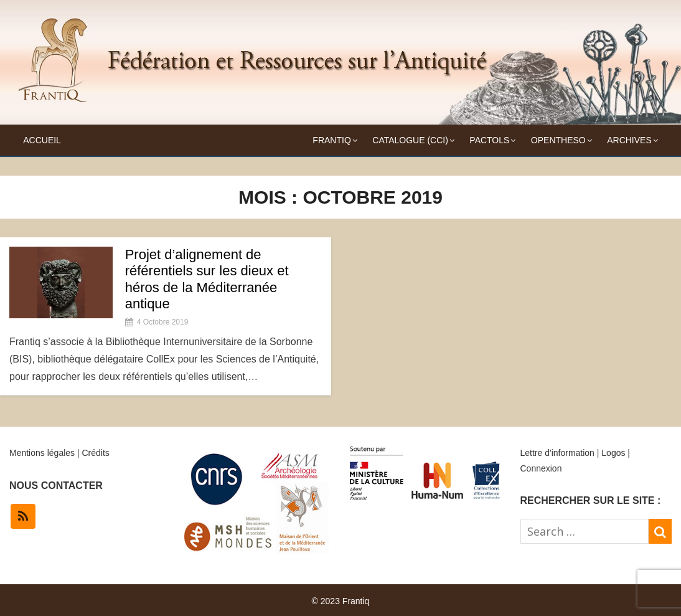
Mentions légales (42, 453)
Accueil (42, 140)
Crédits (95, 453)
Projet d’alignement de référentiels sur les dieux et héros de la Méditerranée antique (207, 279)
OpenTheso (558, 140)
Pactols (489, 140)
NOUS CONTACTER (56, 486)
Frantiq (331, 140)
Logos (613, 453)
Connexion (541, 468)
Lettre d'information (557, 453)
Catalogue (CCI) (410, 140)
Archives (629, 140)
